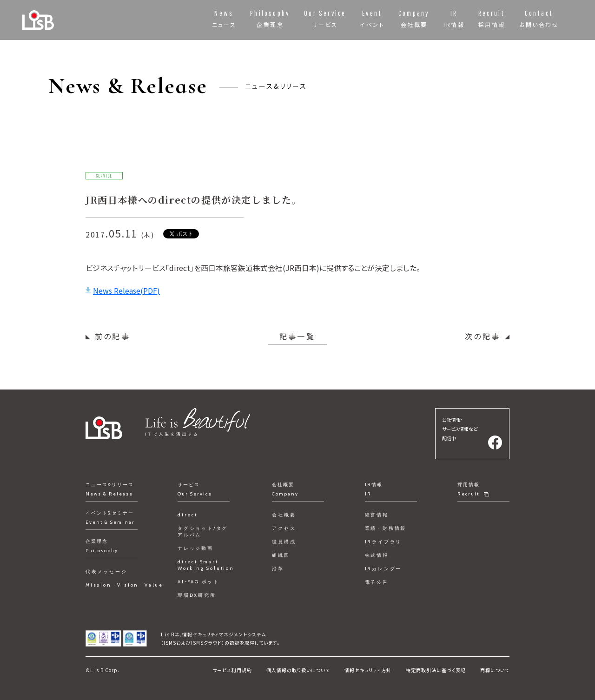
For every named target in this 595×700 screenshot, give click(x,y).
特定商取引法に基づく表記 (436, 670)
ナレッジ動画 (195, 548)
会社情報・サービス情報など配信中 (460, 429)
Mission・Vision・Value (124, 585)
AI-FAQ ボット (198, 582)
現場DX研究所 (197, 595)
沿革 (278, 569)
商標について (495, 670)
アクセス (284, 528)
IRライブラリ (383, 542)
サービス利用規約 (232, 670)
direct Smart (206, 565)
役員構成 (284, 542)
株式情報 (377, 555)
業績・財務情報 (386, 528)
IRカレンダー (383, 569)
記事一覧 (297, 336)
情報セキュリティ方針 (368, 670)
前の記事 (112, 336)
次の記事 (483, 336)
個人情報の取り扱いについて (298, 670)
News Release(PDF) (126, 291)
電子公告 (377, 582)
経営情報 (377, 515)
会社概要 (284, 515)
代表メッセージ (106, 571)
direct (188, 515)
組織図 (281, 555)
